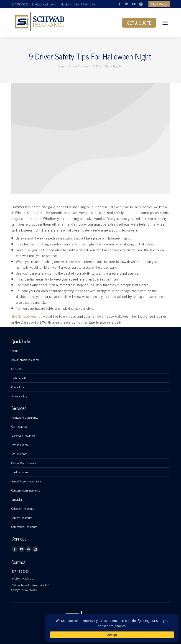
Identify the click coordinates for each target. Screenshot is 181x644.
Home (15, 351)
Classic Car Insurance (24, 463)
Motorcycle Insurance (23, 436)
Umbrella (17, 500)
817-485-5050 (19, 4)
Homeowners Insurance (25, 417)
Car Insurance (19, 427)
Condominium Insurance (26, 490)
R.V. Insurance (19, 454)
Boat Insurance (20, 445)
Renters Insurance (22, 518)
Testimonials (19, 378)
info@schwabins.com (44, 4)
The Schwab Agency (27, 316)
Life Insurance (19, 472)
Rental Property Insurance (26, 481)
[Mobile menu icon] (165, 23)
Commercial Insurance (24, 527)
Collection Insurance (23, 509)
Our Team (17, 369)
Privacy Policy (19, 396)
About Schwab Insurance (25, 360)
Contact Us (18, 387)
